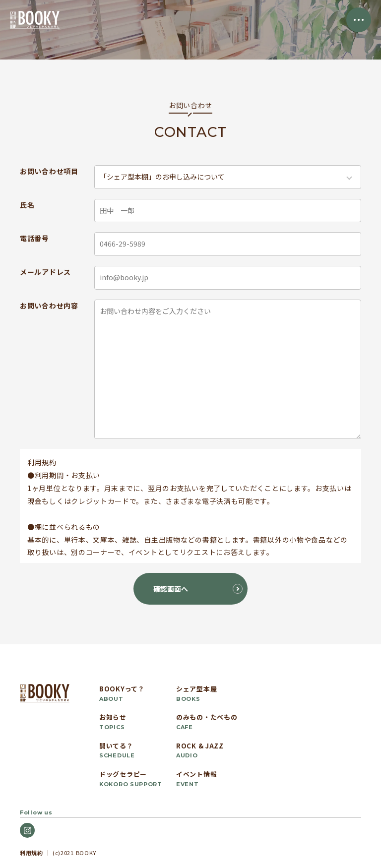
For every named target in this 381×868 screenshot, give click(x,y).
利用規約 (32, 853)
